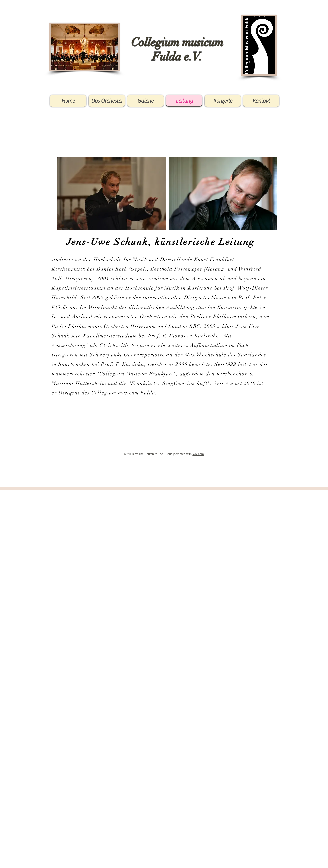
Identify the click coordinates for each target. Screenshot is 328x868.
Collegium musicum (177, 42)
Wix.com (198, 454)
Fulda (167, 57)
